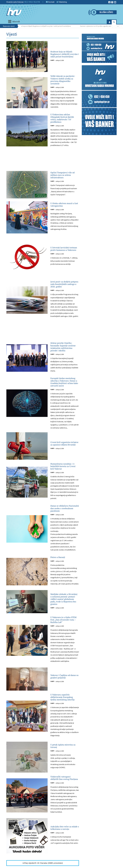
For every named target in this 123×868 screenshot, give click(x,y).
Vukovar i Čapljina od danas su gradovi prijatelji (64, 748)
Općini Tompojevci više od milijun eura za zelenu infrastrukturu (65, 190)
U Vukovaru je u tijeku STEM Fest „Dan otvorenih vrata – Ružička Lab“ (64, 688)
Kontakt (50, 2)
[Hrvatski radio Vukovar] (14, 12)
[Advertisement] (43, 175)
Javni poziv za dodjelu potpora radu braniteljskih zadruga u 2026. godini (64, 307)
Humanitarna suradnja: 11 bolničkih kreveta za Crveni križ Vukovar (64, 516)
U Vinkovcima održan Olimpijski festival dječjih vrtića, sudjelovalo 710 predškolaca (64, 129)
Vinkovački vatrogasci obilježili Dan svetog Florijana (64, 858)
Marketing (62, 2)
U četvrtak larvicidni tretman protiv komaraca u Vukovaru (64, 268)
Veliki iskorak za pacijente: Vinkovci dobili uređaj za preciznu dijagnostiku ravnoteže (64, 83)
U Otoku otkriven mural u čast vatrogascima (61, 222)
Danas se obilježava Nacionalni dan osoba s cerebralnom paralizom (64, 564)
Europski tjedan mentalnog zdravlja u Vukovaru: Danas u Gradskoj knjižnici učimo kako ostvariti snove (64, 423)
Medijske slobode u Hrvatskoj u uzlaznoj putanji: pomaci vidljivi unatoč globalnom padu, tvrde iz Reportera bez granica (65, 662)
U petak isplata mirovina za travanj (63, 824)
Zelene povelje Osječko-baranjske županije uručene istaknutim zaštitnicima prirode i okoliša (64, 378)
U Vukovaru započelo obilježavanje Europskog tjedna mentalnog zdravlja (64, 772)
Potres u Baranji (60, 617)
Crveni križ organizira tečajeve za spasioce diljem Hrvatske (64, 490)
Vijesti (52, 65)
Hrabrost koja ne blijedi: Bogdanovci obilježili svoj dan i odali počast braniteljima (45, 26)
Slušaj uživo (106, 12)
